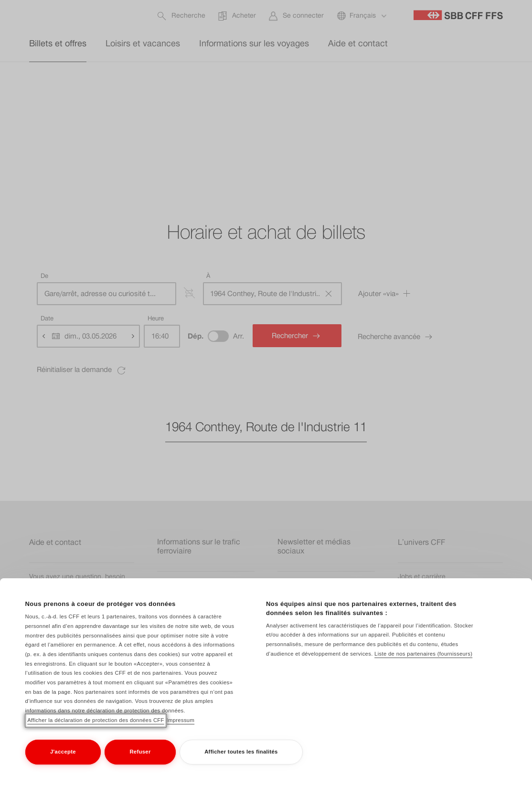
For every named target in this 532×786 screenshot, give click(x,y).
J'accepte (63, 752)
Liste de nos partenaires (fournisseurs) (423, 654)
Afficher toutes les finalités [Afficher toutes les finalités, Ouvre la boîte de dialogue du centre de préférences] (241, 752)
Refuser (140, 752)
